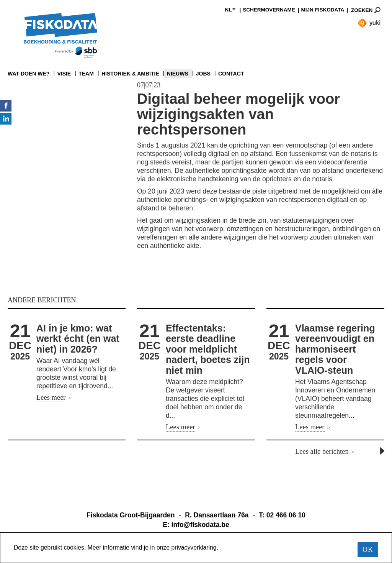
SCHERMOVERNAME (269, 10)
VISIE (64, 74)
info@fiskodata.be (200, 525)
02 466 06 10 (286, 515)
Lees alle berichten (322, 451)
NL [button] (230, 10)
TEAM (86, 74)
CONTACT (231, 74)
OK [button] (368, 550)
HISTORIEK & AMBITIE (130, 74)
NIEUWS (178, 74)
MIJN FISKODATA (323, 10)
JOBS (203, 74)
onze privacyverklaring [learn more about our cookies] (187, 547)
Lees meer (51, 397)
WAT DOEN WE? (29, 74)
